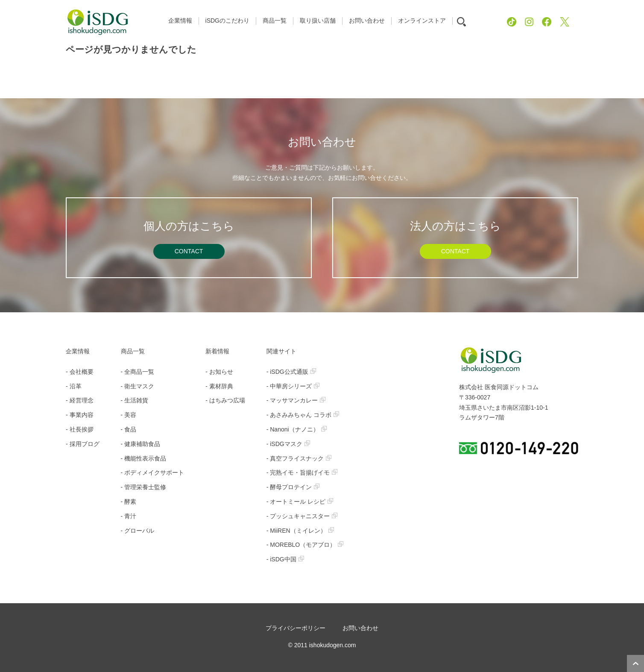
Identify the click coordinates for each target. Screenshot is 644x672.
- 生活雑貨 (135, 400)
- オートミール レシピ (300, 502)
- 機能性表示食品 (144, 458)
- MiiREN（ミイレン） (300, 531)
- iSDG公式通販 (291, 372)
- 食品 (129, 429)
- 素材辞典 (219, 386)
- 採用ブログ (83, 444)
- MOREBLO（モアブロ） (305, 545)
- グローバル (138, 531)
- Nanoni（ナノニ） (297, 429)
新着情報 (217, 351)
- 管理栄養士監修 (144, 487)
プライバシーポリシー (296, 628)
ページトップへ (635, 663)
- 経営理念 (80, 400)
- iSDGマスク (288, 444)
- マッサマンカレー (296, 400)
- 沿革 (74, 386)
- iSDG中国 (285, 559)
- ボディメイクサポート (153, 472)
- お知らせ (219, 372)
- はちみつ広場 (225, 400)
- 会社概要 (80, 372)
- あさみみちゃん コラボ (303, 415)
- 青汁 (129, 516)
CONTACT (189, 251)
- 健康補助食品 (141, 444)
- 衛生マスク (138, 386)
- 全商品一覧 (138, 372)
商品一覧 (133, 351)
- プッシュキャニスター (302, 516)
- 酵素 (129, 502)
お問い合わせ (360, 628)
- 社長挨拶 (80, 429)
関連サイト (281, 351)
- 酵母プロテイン (293, 487)
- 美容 (129, 415)
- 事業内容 (80, 415)
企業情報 (78, 351)
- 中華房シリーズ (293, 386)
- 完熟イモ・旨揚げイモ (302, 472)
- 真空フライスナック (299, 458)
